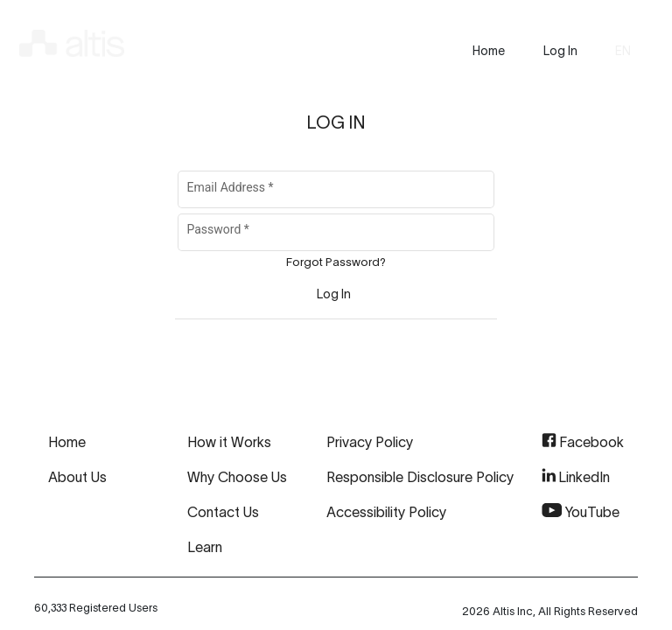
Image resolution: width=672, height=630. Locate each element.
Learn (205, 547)
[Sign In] (334, 294)
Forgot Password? (336, 262)
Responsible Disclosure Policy (420, 477)
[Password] (312, 235)
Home (67, 442)
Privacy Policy (370, 442)
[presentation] (489, 51)
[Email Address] (336, 192)
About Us (77, 477)
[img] (72, 40)
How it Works (229, 442)
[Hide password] (462, 233)
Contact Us (223, 512)
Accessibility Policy (386, 512)
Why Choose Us (237, 477)
